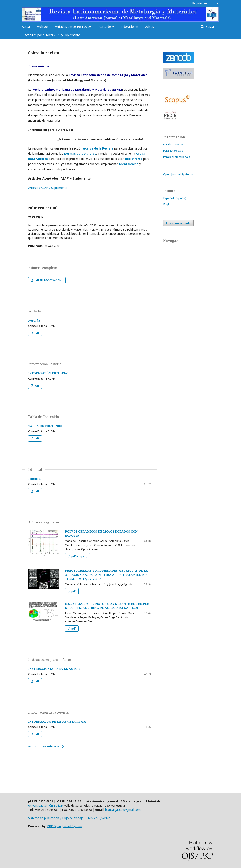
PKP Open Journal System (65, 826)
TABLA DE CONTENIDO (46, 426)
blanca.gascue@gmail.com (123, 810)
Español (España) (175, 198)
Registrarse (200, 3)
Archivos (43, 27)
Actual (26, 27)
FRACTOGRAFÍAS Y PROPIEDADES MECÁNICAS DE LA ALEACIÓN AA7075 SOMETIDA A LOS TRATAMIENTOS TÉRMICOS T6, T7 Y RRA (107, 575)
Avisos (149, 27)
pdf (36, 333)
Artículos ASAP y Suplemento (48, 188)
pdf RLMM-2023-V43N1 (48, 280)
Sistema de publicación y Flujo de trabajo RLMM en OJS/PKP (69, 818)
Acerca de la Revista (98, 148)
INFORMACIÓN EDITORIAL (49, 373)
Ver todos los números (44, 746)
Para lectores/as (173, 144)
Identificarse (129, 164)
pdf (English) (79, 556)
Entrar (215, 3)
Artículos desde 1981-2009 (73, 27)
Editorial (35, 479)
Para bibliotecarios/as (177, 157)
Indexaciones (130, 27)
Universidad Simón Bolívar (45, 805)
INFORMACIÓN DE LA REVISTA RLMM (57, 721)
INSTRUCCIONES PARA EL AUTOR (54, 669)
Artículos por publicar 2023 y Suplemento (52, 35)
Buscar (210, 27)
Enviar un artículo (178, 223)
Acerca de (105, 27)
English (168, 204)
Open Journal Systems (178, 174)
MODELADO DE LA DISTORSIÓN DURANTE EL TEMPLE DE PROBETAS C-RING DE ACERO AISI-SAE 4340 (107, 606)
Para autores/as (173, 151)
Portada (34, 320)
